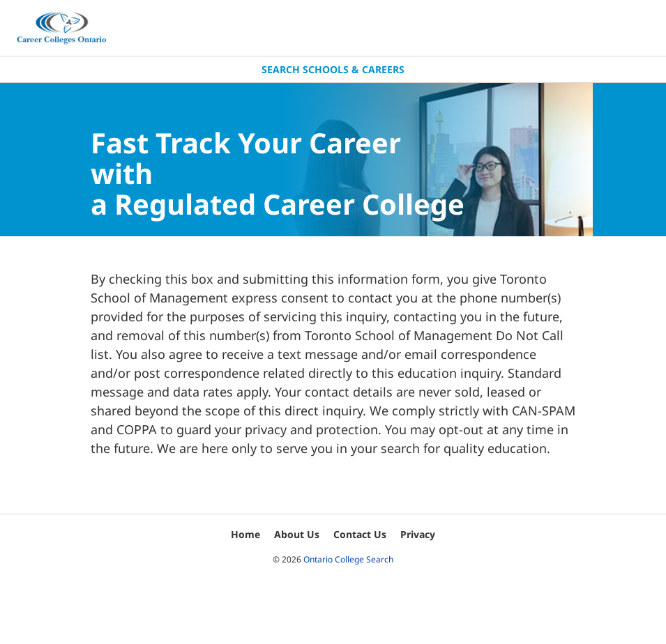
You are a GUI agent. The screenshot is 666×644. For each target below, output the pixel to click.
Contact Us (360, 534)
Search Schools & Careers (333, 69)
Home (245, 534)
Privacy (418, 534)
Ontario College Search (348, 559)
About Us (297, 534)
